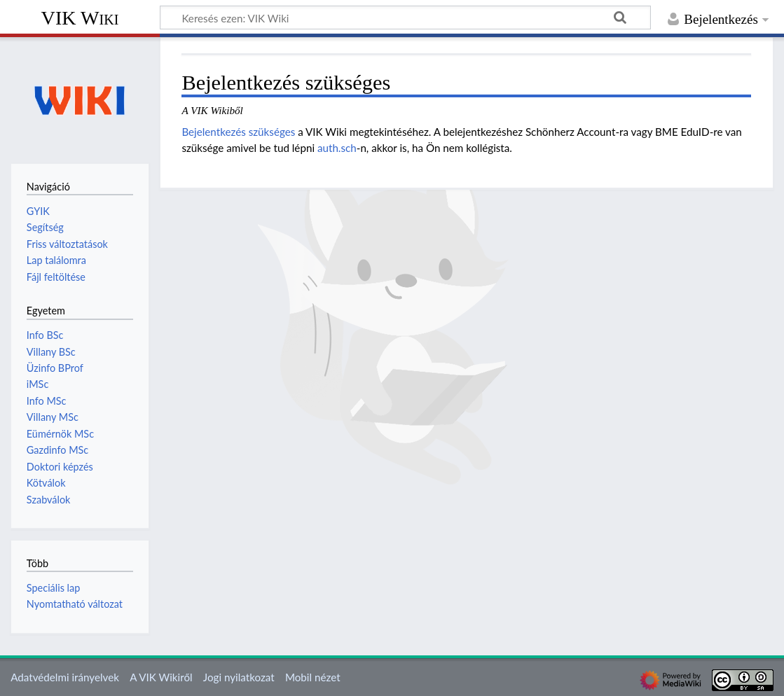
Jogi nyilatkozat (239, 677)
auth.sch (337, 148)
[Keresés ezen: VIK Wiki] (405, 18)
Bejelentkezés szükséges (238, 132)
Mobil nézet (313, 677)
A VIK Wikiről (161, 677)
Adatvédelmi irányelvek (65, 677)
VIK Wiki (80, 18)
